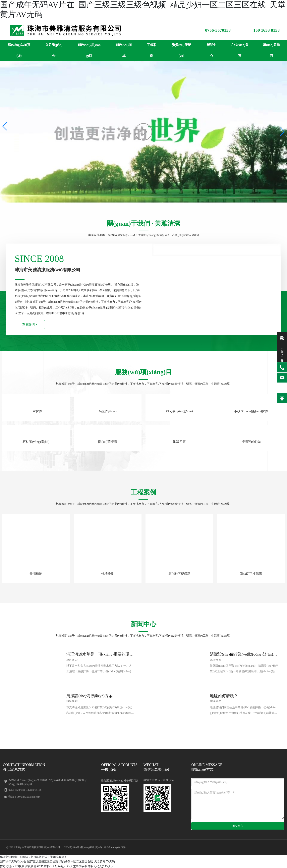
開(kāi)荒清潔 (108, 442)
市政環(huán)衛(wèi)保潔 (251, 411)
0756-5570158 (218, 30)
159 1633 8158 (266, 30)
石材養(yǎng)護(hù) (36, 442)
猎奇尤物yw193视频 (12, 866)
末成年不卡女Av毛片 (53, 866)
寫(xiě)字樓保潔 (179, 574)
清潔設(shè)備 (251, 442)
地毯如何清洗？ (224, 696)
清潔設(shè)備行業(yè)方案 (90, 696)
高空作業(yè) (108, 411)
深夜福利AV (32, 866)
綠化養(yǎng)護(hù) (179, 411)
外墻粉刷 (36, 574)
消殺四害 (179, 442)
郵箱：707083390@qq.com (24, 796)
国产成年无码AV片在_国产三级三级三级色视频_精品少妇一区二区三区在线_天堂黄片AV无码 (57, 861)
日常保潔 (36, 411)
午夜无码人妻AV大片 (101, 866)
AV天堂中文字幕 (77, 866)
